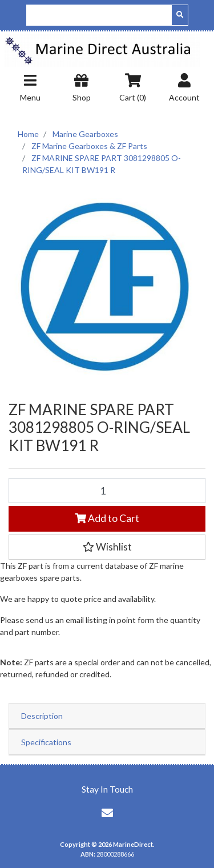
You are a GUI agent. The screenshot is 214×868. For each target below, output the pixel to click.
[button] (107, 547)
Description (42, 716)
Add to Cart (107, 518)
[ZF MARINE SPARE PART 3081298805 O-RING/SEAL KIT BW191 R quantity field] (107, 491)
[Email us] (107, 813)
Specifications (46, 742)
